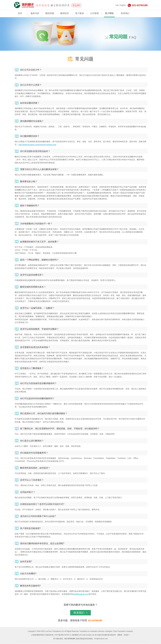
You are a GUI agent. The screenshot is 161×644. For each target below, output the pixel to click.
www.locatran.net (88, 635)
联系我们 (125, 13)
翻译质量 (50, 13)
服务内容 (35, 13)
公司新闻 (94, 13)
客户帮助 (109, 13)
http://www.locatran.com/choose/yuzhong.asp (37, 145)
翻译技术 (65, 13)
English (120, 5)
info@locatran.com (81, 594)
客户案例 (80, 13)
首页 (20, 13)
